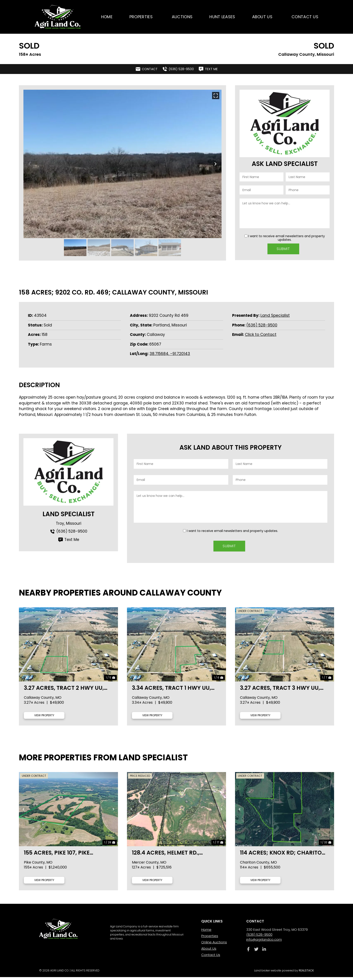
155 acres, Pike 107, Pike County (57, 856)
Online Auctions (214, 945)
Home (107, 17)
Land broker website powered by (284, 973)
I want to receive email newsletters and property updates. (287, 238)
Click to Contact (261, 335)
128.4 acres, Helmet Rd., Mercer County (166, 856)
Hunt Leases (222, 17)
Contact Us (305, 17)
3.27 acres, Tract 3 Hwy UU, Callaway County (280, 691)
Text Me (69, 540)
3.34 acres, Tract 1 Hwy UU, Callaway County (171, 691)
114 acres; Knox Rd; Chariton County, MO (283, 856)
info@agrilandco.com (264, 942)
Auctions (182, 17)
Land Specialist (275, 315)
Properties (142, 17)
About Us (263, 17)
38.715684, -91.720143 (170, 354)
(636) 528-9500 (262, 325)
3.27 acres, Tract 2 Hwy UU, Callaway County (64, 691)
